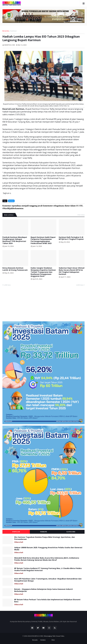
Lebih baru (7, 285)
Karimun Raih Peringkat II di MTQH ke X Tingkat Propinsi (71, 238)
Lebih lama (80, 285)
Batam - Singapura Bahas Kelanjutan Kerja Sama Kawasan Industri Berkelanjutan (44, 590)
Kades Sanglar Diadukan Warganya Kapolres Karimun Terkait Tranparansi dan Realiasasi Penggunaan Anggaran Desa (43, 272)
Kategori (71, 532)
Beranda (6, 31)
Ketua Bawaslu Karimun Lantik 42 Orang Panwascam (15, 269)
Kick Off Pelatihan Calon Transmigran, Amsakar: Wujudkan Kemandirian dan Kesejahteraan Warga (48, 580)
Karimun (14, 31)
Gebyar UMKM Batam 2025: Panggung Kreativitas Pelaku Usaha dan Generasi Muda (48, 549)
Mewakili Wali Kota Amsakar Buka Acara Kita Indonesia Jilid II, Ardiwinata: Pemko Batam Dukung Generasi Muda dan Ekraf (47, 559)
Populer (16, 532)
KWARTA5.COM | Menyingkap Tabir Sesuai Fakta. (48, 636)
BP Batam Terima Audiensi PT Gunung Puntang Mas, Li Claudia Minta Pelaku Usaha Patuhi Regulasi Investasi (48, 569)
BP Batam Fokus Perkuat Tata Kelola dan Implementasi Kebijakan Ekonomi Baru (47, 601)
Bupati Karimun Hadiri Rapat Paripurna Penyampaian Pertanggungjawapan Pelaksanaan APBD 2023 (43, 240)
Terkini (43, 532)
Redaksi (43, 640)
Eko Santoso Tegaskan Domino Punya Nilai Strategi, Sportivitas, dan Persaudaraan (45, 538)
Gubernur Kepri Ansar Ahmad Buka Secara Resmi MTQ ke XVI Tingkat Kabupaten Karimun (72, 271)
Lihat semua (81, 215)
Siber (53, 640)
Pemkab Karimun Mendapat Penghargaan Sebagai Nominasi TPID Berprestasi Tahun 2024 (15, 240)
